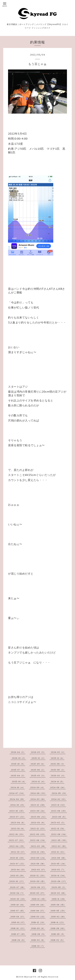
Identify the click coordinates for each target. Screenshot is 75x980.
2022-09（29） (38, 834)
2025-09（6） (38, 764)
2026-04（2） (18, 752)
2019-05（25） (58, 911)
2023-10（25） (17, 811)
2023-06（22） (39, 817)
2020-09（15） (38, 881)
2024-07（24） (17, 793)
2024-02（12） (59, 799)
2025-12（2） (39, 758)
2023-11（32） (59, 805)
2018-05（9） (58, 934)
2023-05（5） (59, 817)
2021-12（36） (38, 852)
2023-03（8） (38, 823)
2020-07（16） (18, 887)
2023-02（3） (58, 823)
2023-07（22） (18, 817)
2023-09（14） (38, 811)
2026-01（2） (19, 758)
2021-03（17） (39, 870)
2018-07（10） (19, 934)
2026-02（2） (58, 752)
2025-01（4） (19, 781)
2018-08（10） (58, 928)
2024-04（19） (17, 799)
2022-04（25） (17, 846)
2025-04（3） (18, 776)
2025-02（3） (58, 776)
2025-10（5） (18, 764)
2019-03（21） (38, 917)
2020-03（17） (38, 893)
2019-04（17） (18, 917)
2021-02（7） (58, 870)
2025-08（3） (58, 764)
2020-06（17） (38, 887)
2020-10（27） (17, 881)
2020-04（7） (17, 893)
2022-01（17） (18, 852)
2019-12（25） (39, 899)
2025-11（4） (58, 758)
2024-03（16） (38, 799)
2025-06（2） (38, 770)
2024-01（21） (18, 805)
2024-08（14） (58, 787)
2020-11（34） (59, 875)
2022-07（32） (17, 840)
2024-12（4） (39, 781)
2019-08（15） (58, 905)
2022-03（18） (38, 846)
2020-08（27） (59, 881)
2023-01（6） (18, 828)
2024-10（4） (18, 787)
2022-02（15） (59, 846)
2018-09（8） (38, 928)
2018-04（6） (19, 940)
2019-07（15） (18, 911)
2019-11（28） (59, 899)
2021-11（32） (58, 852)
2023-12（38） (38, 805)
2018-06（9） (39, 934)
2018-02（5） (58, 940)
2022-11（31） (58, 828)
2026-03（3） (38, 752)
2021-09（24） (38, 858)
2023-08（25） (59, 811)
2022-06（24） (38, 840)
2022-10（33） (17, 834)
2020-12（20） (38, 875)
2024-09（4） (38, 787)
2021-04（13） (18, 870)
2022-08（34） (59, 834)
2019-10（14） (18, 905)
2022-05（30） (59, 840)
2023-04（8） (18, 823)
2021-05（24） (59, 864)
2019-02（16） (58, 917)
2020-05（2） (59, 887)
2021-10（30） (18, 858)
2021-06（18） (38, 864)
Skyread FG (30, 977)
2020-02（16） (59, 893)
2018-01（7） (38, 946)
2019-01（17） (18, 922)
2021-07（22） (18, 864)
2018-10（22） (18, 928)
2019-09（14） (38, 905)
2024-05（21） (59, 793)
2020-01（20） (18, 899)
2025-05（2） (58, 770)
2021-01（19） (18, 875)
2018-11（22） (58, 922)
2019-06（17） (38, 911)
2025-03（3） (38, 776)
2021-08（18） (59, 858)
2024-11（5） (58, 781)
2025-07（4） (18, 770)
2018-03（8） (38, 940)
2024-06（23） (38, 793)
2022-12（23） (38, 828)
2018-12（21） (38, 922)
